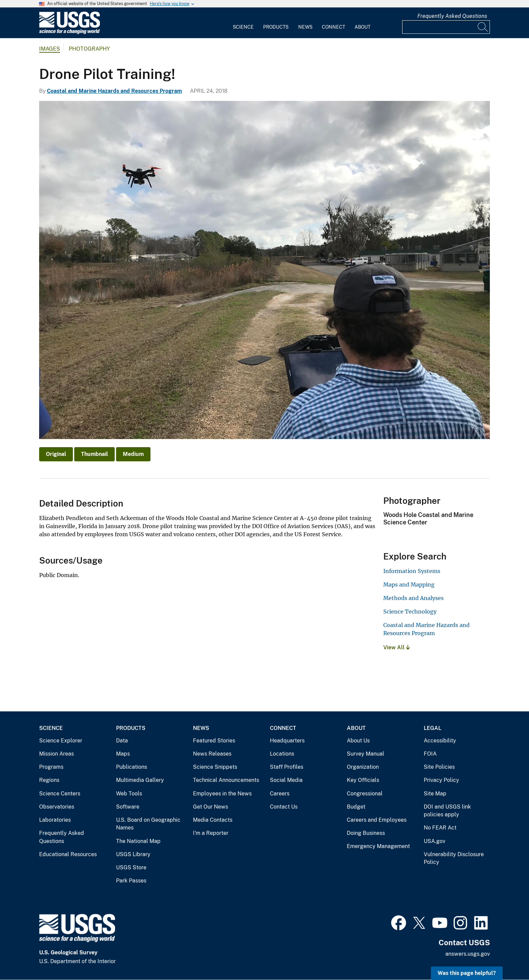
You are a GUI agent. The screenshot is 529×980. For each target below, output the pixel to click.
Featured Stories (214, 741)
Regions (49, 780)
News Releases (212, 754)
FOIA (430, 754)
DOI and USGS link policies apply (447, 811)
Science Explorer (61, 741)
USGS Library (133, 854)
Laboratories (55, 820)
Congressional (365, 794)
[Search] (483, 27)
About (363, 27)
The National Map (138, 841)
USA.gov (435, 841)
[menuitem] (243, 23)
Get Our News (211, 807)
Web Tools (129, 794)
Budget (356, 807)
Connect (333, 27)
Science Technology (410, 611)
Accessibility (440, 741)
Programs (51, 767)
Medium (133, 454)
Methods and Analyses (413, 598)
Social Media (286, 780)
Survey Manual (366, 754)
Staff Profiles (287, 767)
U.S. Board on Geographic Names (148, 824)
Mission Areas (57, 754)
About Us (358, 741)
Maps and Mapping (409, 584)
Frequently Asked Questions (452, 16)
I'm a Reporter (211, 833)
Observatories (57, 807)
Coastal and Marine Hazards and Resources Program (114, 91)
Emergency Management (378, 846)
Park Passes (131, 881)
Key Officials (363, 780)
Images (50, 49)
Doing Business (366, 833)
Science (243, 27)
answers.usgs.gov (468, 954)
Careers (280, 794)
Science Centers (60, 794)
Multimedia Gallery (140, 780)
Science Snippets (215, 767)
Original (56, 454)
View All (397, 647)
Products (276, 27)
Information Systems (412, 571)
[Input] (446, 27)
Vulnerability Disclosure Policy (454, 858)
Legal (433, 728)
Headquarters (287, 741)
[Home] (69, 33)
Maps (123, 754)
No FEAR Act (440, 828)
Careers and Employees (377, 820)
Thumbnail (94, 454)
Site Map (435, 794)
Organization (363, 767)
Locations (282, 754)
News (305, 27)
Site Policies (439, 767)
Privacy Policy (441, 780)
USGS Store (131, 867)
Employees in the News (222, 794)
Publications (132, 767)
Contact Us (284, 807)
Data (122, 741)
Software (128, 807)
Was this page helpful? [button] (467, 973)
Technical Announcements (226, 780)
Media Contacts (213, 820)
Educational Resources (68, 854)
